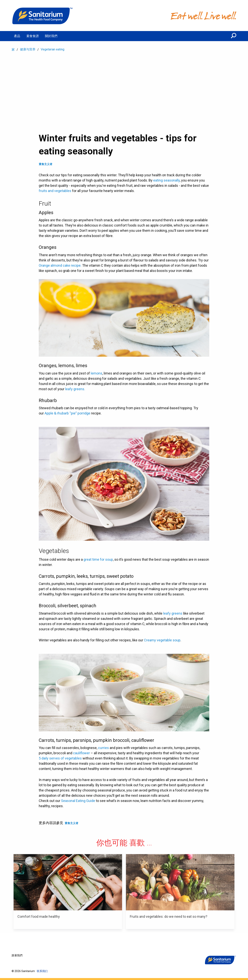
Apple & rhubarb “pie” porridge (67, 413)
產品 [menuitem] (17, 36)
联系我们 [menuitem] (42, 971)
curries (103, 748)
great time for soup (98, 559)
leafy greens (173, 613)
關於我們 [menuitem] (51, 36)
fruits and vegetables (55, 191)
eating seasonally (167, 180)
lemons (96, 373)
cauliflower (81, 753)
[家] (43, 16)
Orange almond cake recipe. (60, 265)
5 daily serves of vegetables (60, 758)
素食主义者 (46, 164)
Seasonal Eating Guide (78, 801)
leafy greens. (75, 389)
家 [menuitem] (13, 50)
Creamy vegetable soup (162, 640)
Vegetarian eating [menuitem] (53, 49)
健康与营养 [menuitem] (28, 49)
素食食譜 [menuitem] (33, 36)
